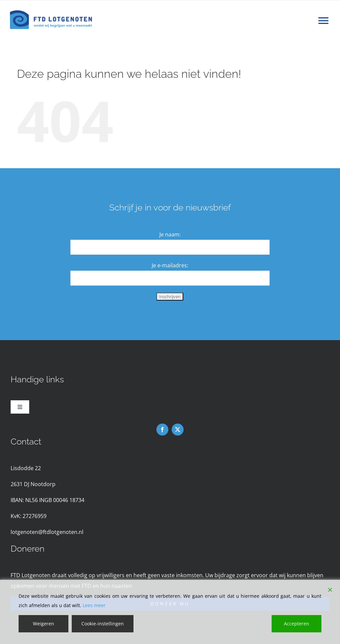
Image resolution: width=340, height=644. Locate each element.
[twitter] (178, 430)
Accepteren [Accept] (297, 624)
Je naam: (170, 234)
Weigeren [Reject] (43, 624)
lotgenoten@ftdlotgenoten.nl (47, 532)
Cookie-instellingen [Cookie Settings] (103, 624)
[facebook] (162, 430)
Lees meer (94, 605)
